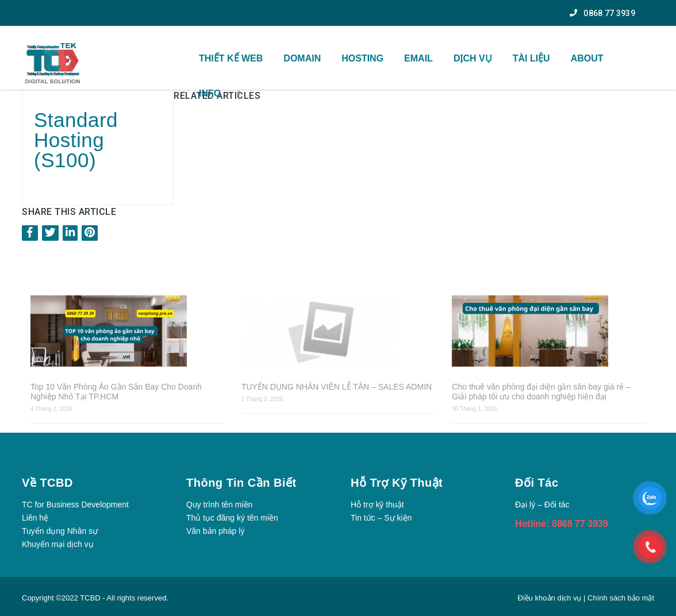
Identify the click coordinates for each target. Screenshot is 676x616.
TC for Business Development (75, 505)
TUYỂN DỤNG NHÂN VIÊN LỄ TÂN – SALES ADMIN (337, 387)
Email (418, 58)
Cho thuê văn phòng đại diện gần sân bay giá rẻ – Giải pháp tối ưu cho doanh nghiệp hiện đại (541, 392)
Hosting (362, 58)
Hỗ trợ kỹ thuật (377, 505)
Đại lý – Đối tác (542, 505)
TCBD (90, 598)
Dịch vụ (473, 58)
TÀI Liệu (531, 58)
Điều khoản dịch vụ (551, 598)
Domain (302, 58)
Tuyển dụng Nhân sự (60, 531)
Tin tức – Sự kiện (381, 518)
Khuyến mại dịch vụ (58, 544)
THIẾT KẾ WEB (231, 58)
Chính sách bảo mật (621, 598)
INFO (210, 93)
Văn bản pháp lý (215, 531)
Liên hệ (35, 518)
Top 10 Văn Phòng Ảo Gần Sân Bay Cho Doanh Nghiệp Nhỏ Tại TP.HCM (116, 392)
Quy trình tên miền (219, 505)
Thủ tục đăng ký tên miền (232, 518)
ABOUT (587, 58)
